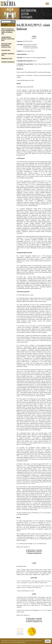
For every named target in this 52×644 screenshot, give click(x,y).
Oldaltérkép (4, 25)
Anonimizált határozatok (8, 62)
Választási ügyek (6, 50)
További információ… (21, 643)
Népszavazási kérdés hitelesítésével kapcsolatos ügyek (6, 45)
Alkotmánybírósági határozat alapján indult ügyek (8, 39)
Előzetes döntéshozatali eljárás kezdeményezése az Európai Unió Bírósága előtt (8, 31)
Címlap (18, 21)
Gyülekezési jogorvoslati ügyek (8, 55)
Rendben (48, 642)
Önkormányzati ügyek (7, 59)
